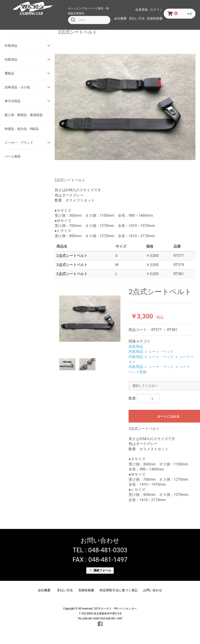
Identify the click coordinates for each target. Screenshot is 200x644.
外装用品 (11, 46)
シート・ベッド (161, 352)
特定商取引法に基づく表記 (119, 590)
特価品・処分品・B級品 (21, 129)
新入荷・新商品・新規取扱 (24, 115)
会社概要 (120, 18)
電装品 (9, 73)
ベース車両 (12, 157)
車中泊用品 (12, 101)
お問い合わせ (153, 590)
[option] (90, 319)
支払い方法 (137, 18)
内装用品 (11, 60)
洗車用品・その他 (17, 87)
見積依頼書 (155, 18)
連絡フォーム (101, 570)
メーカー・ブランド (19, 143)
